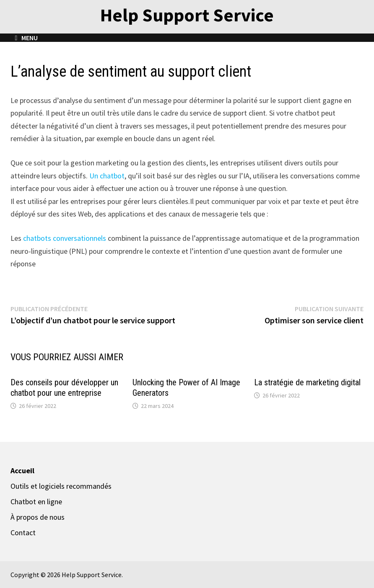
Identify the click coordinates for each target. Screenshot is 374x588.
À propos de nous (38, 517)
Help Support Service (187, 15)
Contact (23, 533)
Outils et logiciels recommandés (61, 486)
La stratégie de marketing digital (307, 382)
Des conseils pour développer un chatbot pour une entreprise (64, 388)
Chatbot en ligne (36, 502)
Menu (26, 38)
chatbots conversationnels (65, 238)
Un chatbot (107, 176)
